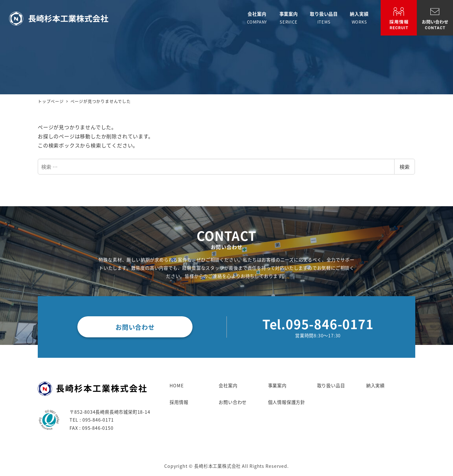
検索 (405, 167)
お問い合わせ (233, 402)
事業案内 (277, 385)
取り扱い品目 (331, 385)
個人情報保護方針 (287, 402)
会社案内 (228, 385)
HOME (176, 385)
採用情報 (179, 402)
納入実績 (375, 385)
